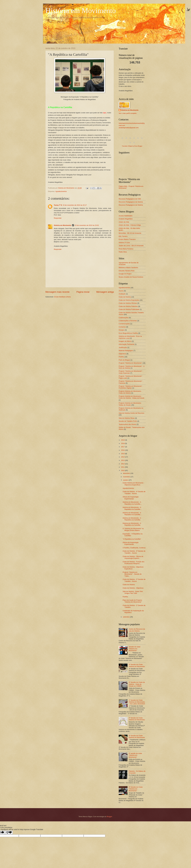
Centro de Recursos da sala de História (137, 630)
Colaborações (124, 318)
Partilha (121, 357)
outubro (126, 480)
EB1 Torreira (123, 236)
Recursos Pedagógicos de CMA (130, 199)
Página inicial (83, 292)
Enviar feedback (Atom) (62, 297)
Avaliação (122, 294)
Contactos (122, 327)
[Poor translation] (9, 832)
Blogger (109, 817)
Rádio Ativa (123, 252)
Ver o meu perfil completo (128, 113)
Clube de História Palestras (128, 306)
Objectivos (122, 354)
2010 (123, 470)
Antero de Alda (124, 222)
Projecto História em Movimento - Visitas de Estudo (130, 404)
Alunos (121, 291)
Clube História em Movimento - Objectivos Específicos (133, 484)
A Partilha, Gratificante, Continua (134, 548)
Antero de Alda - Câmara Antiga (130, 225)
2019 (123, 440)
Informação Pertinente (126, 344)
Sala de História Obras (127, 418)
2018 (123, 443)
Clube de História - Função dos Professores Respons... (133, 563)
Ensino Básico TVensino (127, 239)
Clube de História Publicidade (129, 309)
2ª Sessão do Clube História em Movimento (137, 719)
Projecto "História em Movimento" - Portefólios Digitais (131, 387)
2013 (123, 460)
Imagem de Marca (125, 341)
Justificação (123, 347)
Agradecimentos (61, 191)
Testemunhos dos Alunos (127, 424)
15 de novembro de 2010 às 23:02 (87, 225)
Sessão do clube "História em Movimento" (135, 649)
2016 (123, 450)
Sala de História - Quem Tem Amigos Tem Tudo (133, 592)
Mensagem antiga (105, 292)
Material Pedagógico (126, 351)
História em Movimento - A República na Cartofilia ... (132, 503)
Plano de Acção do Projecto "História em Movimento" (132, 601)
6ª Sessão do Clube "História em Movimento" (136, 789)
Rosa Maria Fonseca (126, 249)
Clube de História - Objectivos (133, 588)
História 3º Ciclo (124, 243)
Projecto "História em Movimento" (130, 363)
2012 (123, 464)
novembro (127, 477)
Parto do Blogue (124, 360)
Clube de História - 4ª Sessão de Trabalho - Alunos (134, 492)
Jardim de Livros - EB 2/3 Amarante (131, 246)
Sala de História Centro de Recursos (131, 413)
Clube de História (125, 297)
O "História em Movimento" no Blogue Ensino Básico (133, 529)
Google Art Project (125, 274)
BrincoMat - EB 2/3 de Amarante (130, 233)
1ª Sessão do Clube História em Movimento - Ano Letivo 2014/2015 (137, 702)
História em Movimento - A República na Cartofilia (132, 519)
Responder (58, 218)
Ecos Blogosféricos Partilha (128, 333)
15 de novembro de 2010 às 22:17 (75, 205)
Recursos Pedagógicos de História (131, 202)
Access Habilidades (126, 216)
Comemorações (124, 324)
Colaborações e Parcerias (128, 321)
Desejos (122, 330)
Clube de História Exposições (129, 300)
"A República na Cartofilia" (132, 539)
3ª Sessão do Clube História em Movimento (137, 665)
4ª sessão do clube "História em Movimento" (135, 755)
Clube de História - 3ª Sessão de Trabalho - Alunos (134, 552)
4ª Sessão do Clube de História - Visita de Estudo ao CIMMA (137, 684)
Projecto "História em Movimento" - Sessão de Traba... (132, 574)
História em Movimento (81, 11)
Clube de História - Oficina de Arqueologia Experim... (133, 557)
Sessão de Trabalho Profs (128, 421)
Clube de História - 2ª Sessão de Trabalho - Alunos (134, 580)
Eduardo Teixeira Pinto (127, 271)
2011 (123, 467)
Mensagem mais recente (57, 292)
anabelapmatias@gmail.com (129, 128)
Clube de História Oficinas (128, 303)
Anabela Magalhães (126, 219)
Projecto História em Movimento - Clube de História (130, 392)
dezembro (127, 473)
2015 (123, 454)
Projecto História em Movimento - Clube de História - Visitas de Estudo (131, 397)
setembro (126, 617)
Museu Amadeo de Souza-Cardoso (131, 277)
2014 (123, 457)
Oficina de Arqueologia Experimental (131, 498)
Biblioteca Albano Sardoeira (128, 268)
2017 (123, 447)
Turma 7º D (58, 205)
